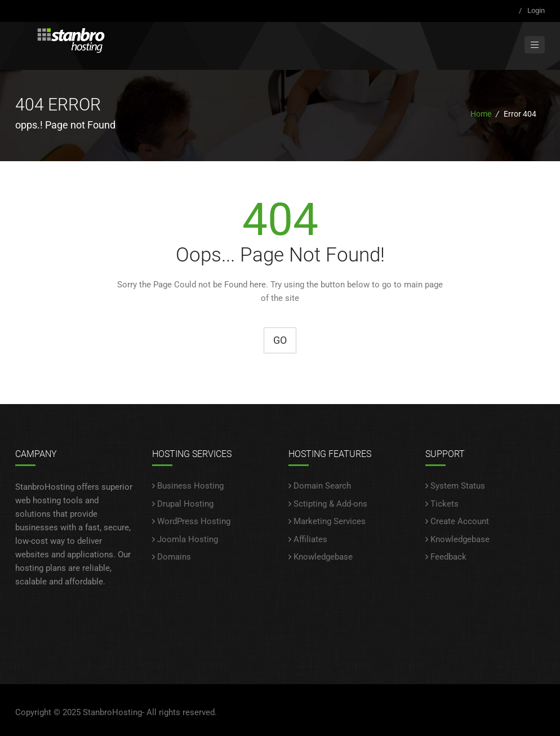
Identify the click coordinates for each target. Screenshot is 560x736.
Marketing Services (330, 521)
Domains (174, 557)
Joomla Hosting (188, 539)
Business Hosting (190, 486)
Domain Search (322, 486)
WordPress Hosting (194, 521)
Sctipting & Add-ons (330, 504)
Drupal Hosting (185, 504)
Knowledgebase (323, 557)
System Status (458, 486)
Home (481, 114)
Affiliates (310, 539)
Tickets (445, 504)
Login (536, 10)
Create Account (460, 521)
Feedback (448, 557)
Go (280, 340)
